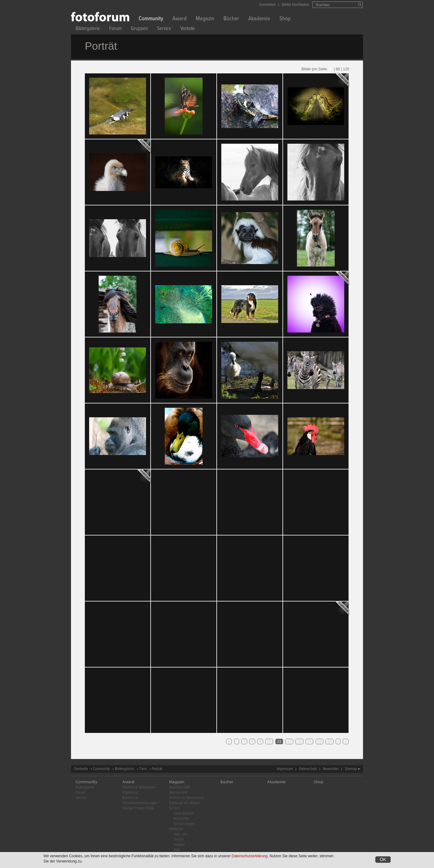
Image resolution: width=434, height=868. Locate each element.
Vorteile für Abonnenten (186, 798)
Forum (115, 29)
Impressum (285, 769)
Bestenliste (130, 798)
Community (151, 19)
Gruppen (139, 29)
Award (180, 19)
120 (346, 69)
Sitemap (351, 769)
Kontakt (179, 845)
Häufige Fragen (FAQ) (138, 808)
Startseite (81, 769)
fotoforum (176, 829)
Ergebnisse (130, 793)
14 (309, 741)
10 (269, 741)
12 (289, 741)
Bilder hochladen (296, 5)
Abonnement (178, 793)
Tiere (143, 769)
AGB (177, 850)
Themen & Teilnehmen (139, 787)
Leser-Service (183, 814)
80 (338, 69)
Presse (179, 840)
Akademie (259, 19)
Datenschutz (308, 769)
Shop (285, 19)
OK (383, 859)
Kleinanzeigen (184, 824)
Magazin (205, 19)
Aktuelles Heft (179, 787)
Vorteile (188, 29)
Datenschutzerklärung (250, 856)
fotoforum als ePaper (184, 803)
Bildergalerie (88, 29)
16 (329, 741)
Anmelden (267, 5)
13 (299, 741)
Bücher (231, 19)
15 (320, 741)
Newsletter (331, 769)
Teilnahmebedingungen (140, 803)
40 (331, 69)
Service (164, 29)
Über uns (180, 834)
